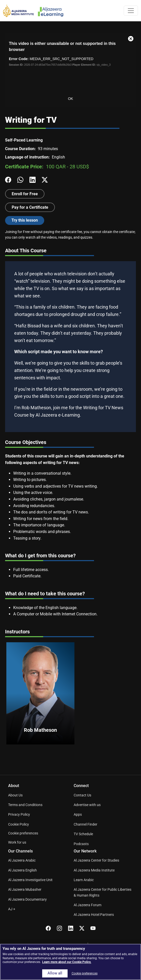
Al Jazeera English (22, 870)
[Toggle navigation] (131, 11)
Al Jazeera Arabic (22, 860)
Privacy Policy (19, 814)
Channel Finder (85, 824)
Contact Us (82, 795)
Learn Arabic (84, 880)
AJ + (12, 909)
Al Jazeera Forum (88, 905)
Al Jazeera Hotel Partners (94, 915)
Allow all (55, 973)
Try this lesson (25, 220)
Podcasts (81, 844)
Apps (78, 814)
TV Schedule (83, 834)
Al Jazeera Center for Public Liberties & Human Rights (103, 892)
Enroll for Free (25, 194)
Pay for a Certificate (30, 207)
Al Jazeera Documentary (27, 899)
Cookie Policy (19, 824)
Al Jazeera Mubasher (25, 889)
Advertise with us (87, 805)
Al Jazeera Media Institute (94, 870)
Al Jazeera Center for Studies (96, 860)
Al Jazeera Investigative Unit (30, 880)
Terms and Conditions (25, 805)
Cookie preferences (23, 833)
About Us (15, 795)
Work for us (17, 842)
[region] (70, 962)
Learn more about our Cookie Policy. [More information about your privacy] (67, 962)
